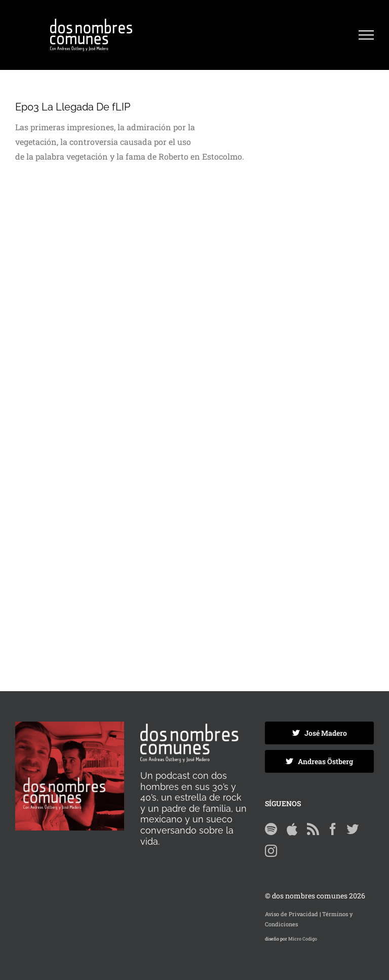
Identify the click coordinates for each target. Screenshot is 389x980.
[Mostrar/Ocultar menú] (366, 35)
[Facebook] (333, 829)
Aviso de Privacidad (291, 914)
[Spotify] (271, 829)
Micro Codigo (303, 939)
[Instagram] (271, 851)
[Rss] (313, 829)
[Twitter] (353, 829)
